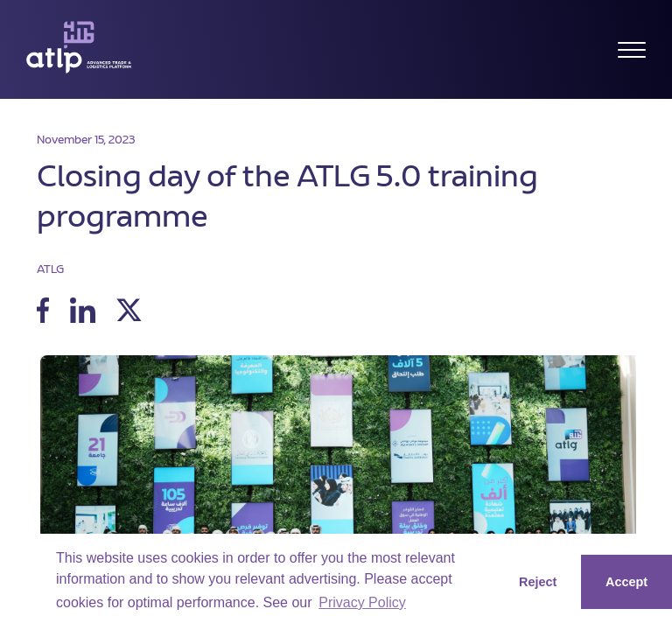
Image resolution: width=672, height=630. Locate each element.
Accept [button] (626, 582)
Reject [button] (538, 582)
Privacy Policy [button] (362, 602)
